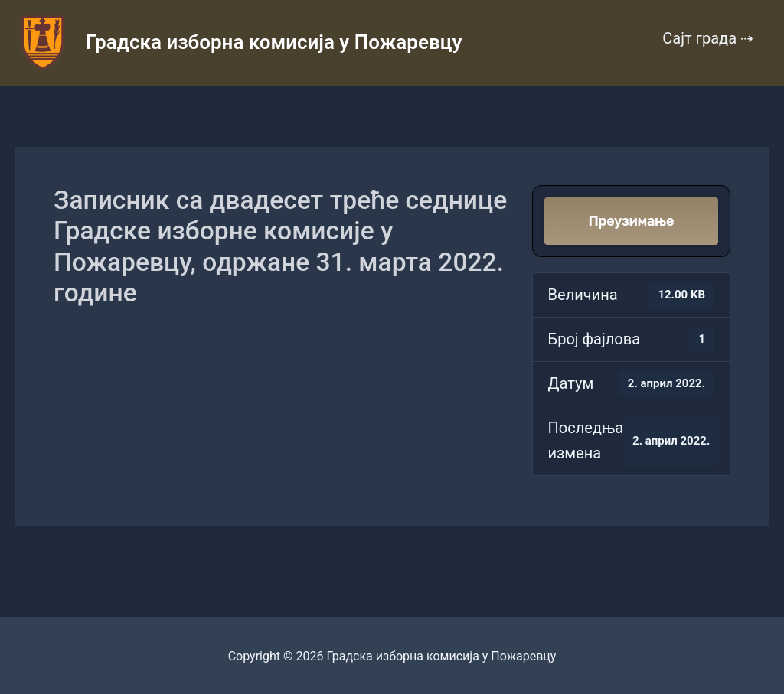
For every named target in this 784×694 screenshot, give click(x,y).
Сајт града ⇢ (708, 38)
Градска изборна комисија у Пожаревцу (274, 42)
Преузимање (631, 221)
